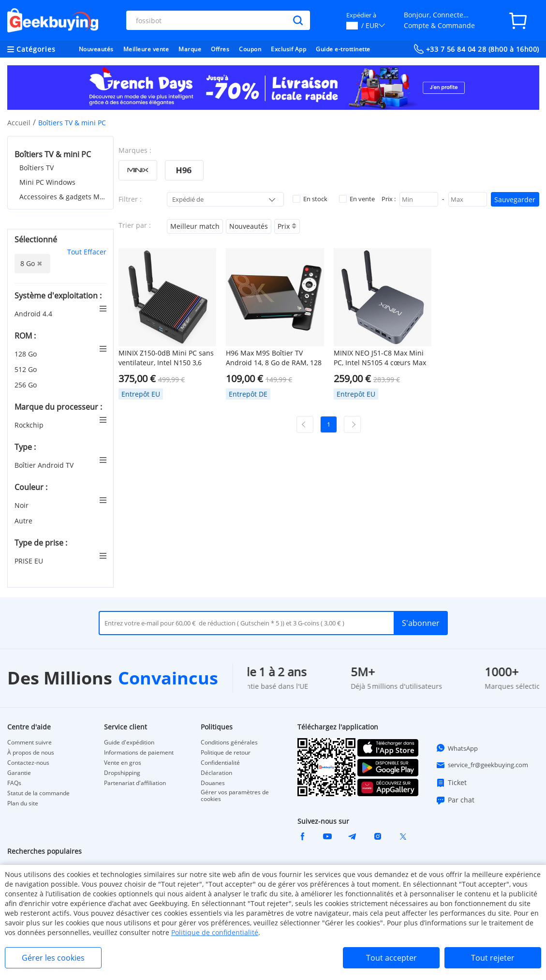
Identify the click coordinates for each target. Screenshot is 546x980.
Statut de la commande (38, 793)
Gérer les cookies (53, 958)
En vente (357, 199)
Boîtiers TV (37, 168)
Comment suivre (30, 742)
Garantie (19, 773)
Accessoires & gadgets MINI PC (63, 197)
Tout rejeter (493, 958)
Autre (24, 521)
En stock (310, 199)
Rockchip (30, 425)
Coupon (250, 49)
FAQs (14, 783)
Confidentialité (220, 763)
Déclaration (216, 773)
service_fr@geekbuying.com (482, 765)
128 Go (27, 354)
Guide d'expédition (129, 742)
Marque (190, 49)
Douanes (213, 783)
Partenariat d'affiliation (135, 783)
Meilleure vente (146, 49)
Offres (220, 49)
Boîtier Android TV (45, 465)
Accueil (19, 123)
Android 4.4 (34, 314)
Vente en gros (123, 763)
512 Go (27, 369)
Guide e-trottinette (343, 49)
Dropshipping (122, 773)
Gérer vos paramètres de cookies (235, 796)
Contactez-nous (28, 763)
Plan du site (23, 803)
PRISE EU (30, 561)
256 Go (27, 385)
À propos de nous (31, 753)
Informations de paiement (139, 753)
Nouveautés (96, 49)
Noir (22, 505)
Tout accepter (391, 958)
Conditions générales (229, 742)
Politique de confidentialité (215, 932)
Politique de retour (226, 753)
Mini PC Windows (47, 182)
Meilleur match (195, 226)
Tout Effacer (87, 252)
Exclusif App (288, 49)
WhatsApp (457, 748)
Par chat (455, 800)
